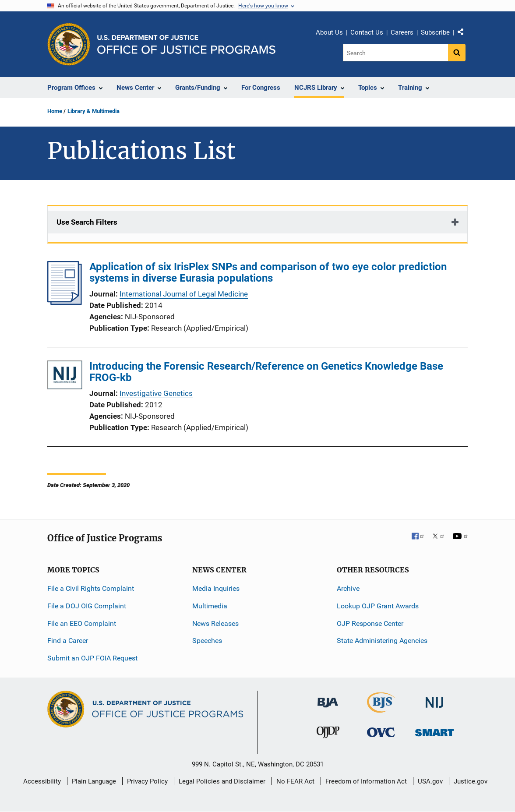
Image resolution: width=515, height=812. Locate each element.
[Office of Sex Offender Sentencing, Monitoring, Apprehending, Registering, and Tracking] (434, 730)
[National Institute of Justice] (434, 699)
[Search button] (457, 53)
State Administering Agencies (382, 641)
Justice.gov (471, 781)
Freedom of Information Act (366, 781)
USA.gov (430, 781)
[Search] (396, 53)
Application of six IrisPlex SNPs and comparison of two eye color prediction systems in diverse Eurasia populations (268, 272)
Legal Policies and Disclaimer (222, 781)
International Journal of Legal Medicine (184, 294)
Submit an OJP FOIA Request (92, 658)
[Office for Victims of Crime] (381, 732)
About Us (329, 32)
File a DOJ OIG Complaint (87, 606)
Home (55, 111)
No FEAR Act (295, 781)
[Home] (186, 44)
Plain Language (94, 781)
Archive (348, 588)
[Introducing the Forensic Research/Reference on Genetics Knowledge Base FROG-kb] (65, 376)
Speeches (207, 641)
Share (464, 34)
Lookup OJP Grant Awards (378, 606)
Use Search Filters (87, 222)
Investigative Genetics (156, 393)
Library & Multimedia (93, 111)
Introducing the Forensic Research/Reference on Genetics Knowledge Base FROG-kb (266, 372)
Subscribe (435, 32)
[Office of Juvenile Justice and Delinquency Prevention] (328, 734)
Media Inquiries (216, 588)
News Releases (215, 623)
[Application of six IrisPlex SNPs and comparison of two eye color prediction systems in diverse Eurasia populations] (65, 302)
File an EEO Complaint (82, 623)
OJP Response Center (370, 623)
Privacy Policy (147, 781)
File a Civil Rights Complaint (91, 588)
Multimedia (210, 606)
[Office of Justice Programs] (69, 44)
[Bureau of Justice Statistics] (381, 709)
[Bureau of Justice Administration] (328, 698)
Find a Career (68, 641)
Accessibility (42, 781)
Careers (402, 32)
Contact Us (367, 32)
